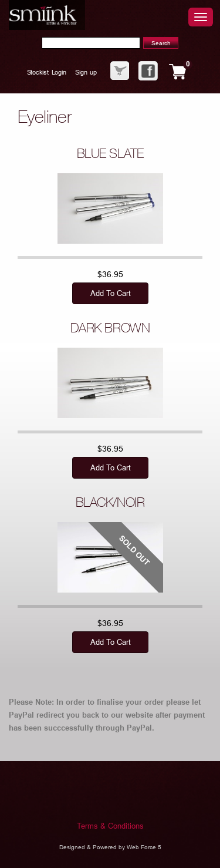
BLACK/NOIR (110, 504)
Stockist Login (47, 72)
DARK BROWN (110, 329)
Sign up (86, 72)
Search (161, 43)
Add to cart (110, 293)
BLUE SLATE (110, 155)
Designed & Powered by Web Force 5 (110, 847)
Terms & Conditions (110, 826)
